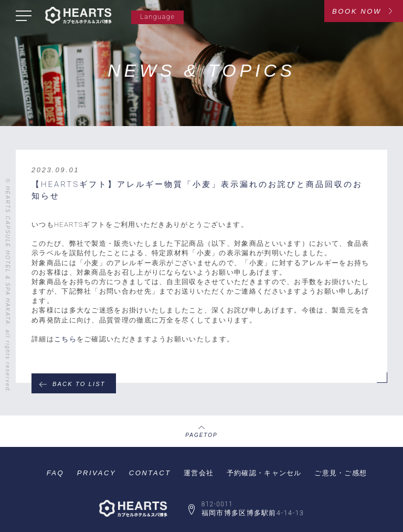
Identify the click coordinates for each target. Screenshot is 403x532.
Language (157, 17)
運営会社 (199, 473)
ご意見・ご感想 (341, 473)
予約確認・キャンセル (264, 473)
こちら (65, 339)
